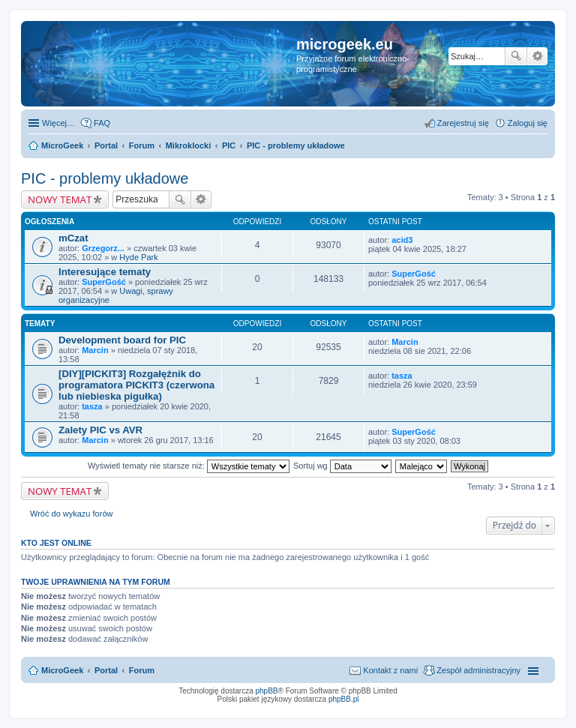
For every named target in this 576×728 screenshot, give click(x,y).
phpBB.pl (344, 699)
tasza (92, 406)
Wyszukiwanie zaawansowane (537, 56)
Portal (106, 145)
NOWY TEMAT (60, 199)
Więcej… (58, 123)
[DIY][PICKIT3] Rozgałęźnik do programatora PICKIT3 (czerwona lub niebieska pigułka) (136, 385)
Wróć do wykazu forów (71, 514)
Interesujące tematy (105, 272)
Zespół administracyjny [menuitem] (478, 670)
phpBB (267, 691)
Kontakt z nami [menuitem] (390, 670)
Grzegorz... (103, 248)
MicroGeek (62, 670)
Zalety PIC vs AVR (100, 430)
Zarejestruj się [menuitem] (463, 123)
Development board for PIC (122, 340)
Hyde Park (138, 257)
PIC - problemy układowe (105, 178)
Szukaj (516, 56)
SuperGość (104, 282)
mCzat (73, 238)
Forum (142, 670)
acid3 (402, 240)
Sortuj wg (342, 466)
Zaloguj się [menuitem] (528, 123)
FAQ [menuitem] (102, 123)
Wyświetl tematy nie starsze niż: (189, 466)
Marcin (95, 350)
